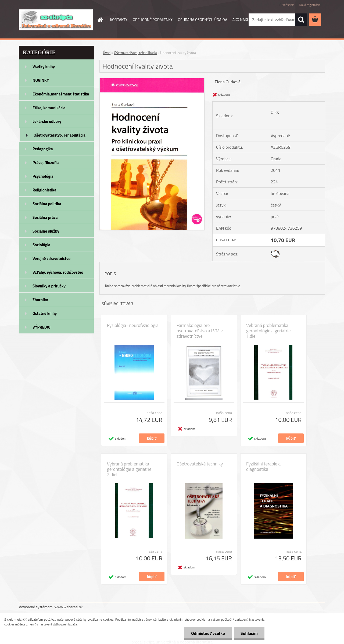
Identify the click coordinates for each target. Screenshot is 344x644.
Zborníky (40, 300)
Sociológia (41, 245)
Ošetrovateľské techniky (200, 464)
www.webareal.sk (69, 607)
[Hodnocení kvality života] (152, 80)
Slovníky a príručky (49, 286)
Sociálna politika (47, 204)
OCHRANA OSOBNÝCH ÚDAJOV (203, 19)
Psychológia (43, 176)
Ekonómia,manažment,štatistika (61, 94)
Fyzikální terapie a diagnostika (263, 467)
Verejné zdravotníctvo (51, 259)
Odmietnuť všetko (208, 633)
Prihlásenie (287, 5)
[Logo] (56, 20)
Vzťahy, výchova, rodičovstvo (58, 272)
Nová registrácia (310, 5)
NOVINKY (41, 80)
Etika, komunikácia (49, 108)
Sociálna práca (45, 217)
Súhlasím (249, 633)
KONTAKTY (119, 19)
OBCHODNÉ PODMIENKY (153, 19)
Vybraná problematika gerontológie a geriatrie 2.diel (129, 469)
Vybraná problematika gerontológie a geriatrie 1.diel (268, 331)
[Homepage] (100, 20)
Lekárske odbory (47, 121)
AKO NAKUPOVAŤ (246, 19)
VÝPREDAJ (42, 327)
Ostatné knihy (45, 313)
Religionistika (44, 190)
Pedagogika (43, 149)
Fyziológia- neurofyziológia (133, 325)
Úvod (107, 53)
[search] (301, 20)
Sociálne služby (46, 231)
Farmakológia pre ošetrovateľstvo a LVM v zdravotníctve (200, 331)
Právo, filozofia (46, 163)
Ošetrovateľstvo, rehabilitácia (60, 135)
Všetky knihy (44, 67)
